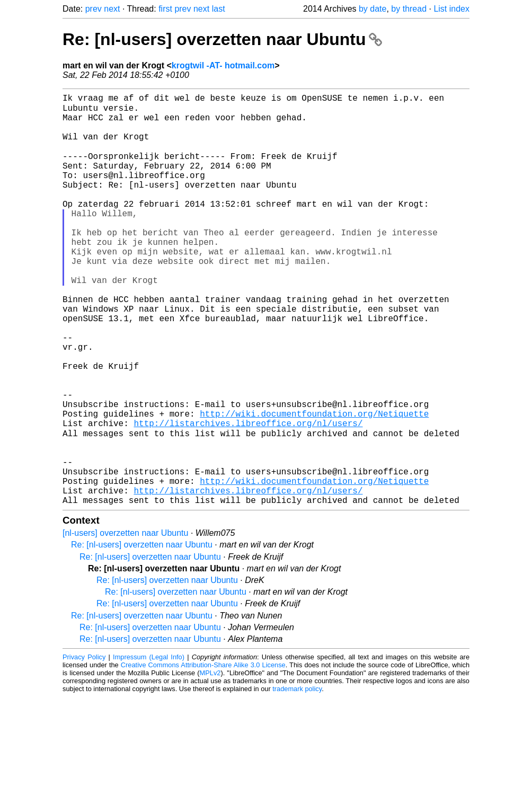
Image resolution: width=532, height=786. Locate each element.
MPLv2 (210, 762)
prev (94, 9)
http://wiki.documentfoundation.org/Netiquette (314, 484)
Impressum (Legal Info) (149, 746)
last (219, 9)
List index (451, 9)
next (112, 9)
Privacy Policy (84, 746)
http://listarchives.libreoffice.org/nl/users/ (248, 496)
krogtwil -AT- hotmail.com (223, 65)
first (165, 9)
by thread (409, 9)
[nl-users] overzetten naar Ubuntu (125, 622)
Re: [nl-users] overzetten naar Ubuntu (222, 39)
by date (373, 9)
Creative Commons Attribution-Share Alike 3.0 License (203, 754)
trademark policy (297, 778)
